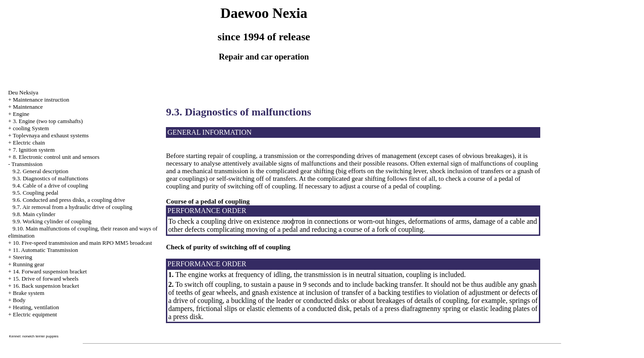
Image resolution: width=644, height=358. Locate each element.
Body (19, 300)
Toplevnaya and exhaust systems (51, 135)
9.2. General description (40, 171)
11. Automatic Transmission (46, 250)
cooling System (31, 128)
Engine (21, 114)
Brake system (29, 293)
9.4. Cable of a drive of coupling (50, 185)
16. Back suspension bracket (46, 286)
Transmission (27, 164)
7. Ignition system (34, 150)
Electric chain (29, 143)
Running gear (29, 264)
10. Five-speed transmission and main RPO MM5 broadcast (83, 243)
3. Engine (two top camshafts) (48, 121)
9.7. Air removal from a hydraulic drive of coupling (72, 207)
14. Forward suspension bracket (50, 271)
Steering (23, 257)
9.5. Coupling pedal (36, 193)
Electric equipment (35, 314)
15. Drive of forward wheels (46, 279)
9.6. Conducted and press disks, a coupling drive (69, 200)
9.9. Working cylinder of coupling (52, 221)
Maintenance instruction (41, 100)
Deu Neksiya (23, 92)
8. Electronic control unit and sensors (56, 157)
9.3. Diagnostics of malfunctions (50, 178)
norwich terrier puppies (40, 336)
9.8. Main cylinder (34, 214)
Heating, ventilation (36, 307)
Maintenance (28, 107)
